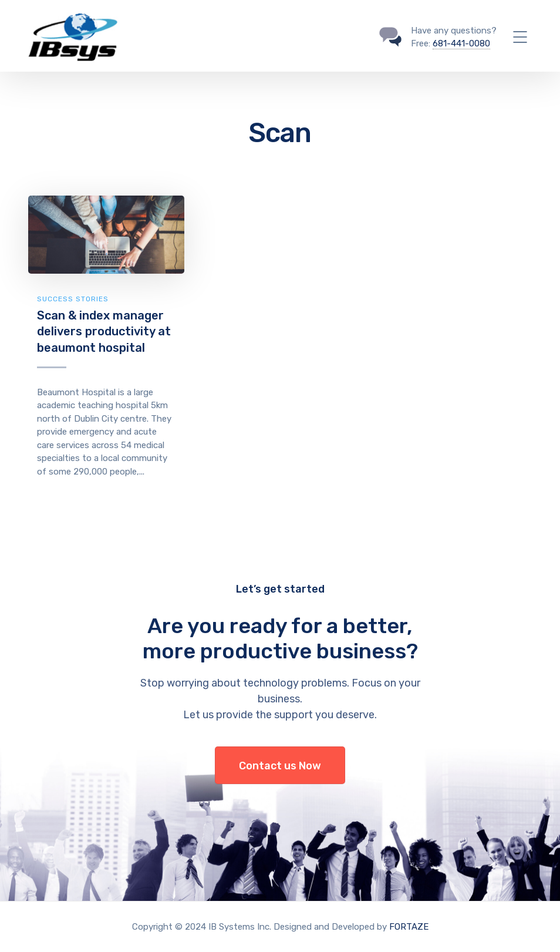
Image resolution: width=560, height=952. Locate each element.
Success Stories (73, 299)
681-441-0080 (461, 43)
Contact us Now (280, 766)
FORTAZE (409, 927)
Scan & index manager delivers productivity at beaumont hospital (104, 332)
